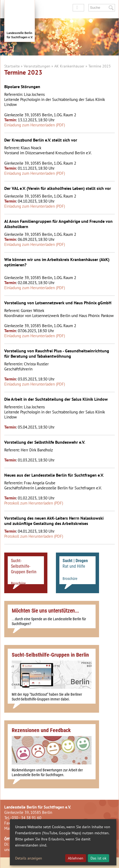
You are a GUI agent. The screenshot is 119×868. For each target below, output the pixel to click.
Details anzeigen (29, 858)
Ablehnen (76, 858)
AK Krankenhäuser (69, 66)
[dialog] (63, 842)
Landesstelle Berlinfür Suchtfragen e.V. (20, 35)
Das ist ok (99, 858)
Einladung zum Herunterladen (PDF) (35, 125)
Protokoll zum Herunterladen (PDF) (34, 503)
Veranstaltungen (37, 66)
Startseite (12, 66)
